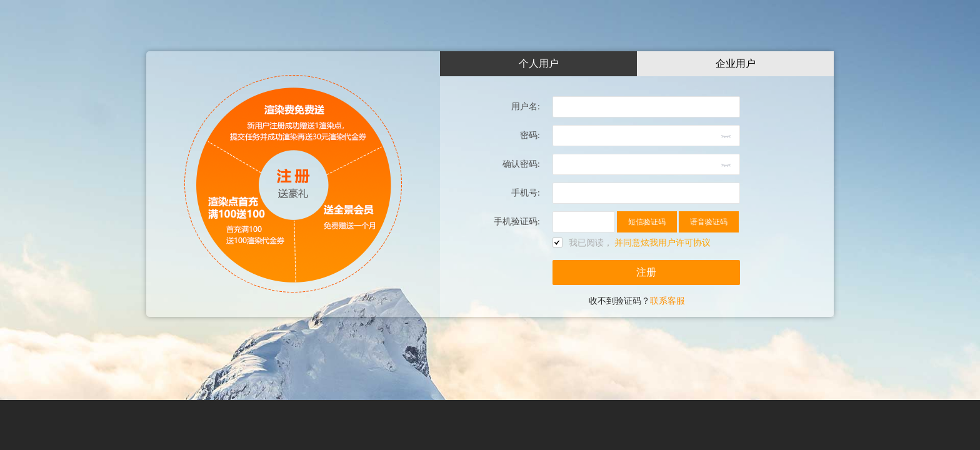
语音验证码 (709, 222)
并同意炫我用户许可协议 (662, 243)
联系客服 (667, 301)
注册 (646, 272)
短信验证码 (647, 222)
